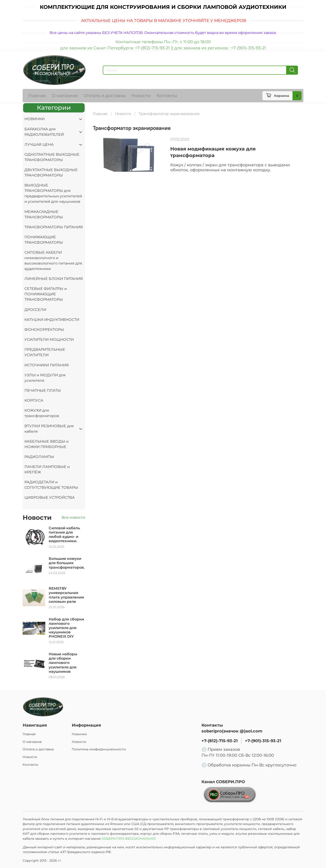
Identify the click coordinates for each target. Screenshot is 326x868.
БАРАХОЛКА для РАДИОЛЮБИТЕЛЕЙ (44, 132)
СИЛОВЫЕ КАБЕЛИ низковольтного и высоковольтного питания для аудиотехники (53, 261)
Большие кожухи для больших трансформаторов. (67, 563)
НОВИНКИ (35, 119)
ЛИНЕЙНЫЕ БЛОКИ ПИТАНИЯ (54, 279)
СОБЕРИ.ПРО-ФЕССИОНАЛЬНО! (129, 839)
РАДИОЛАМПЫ (39, 457)
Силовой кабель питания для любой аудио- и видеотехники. (64, 535)
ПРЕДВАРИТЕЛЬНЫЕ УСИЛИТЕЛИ (45, 352)
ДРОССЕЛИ (35, 310)
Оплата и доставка (105, 95)
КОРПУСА (34, 400)
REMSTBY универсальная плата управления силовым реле (66, 595)
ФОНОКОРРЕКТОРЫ (44, 330)
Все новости (73, 517)
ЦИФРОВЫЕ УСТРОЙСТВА (50, 497)
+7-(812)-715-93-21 (220, 741)
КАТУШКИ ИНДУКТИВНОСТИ (52, 320)
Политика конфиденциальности (99, 749)
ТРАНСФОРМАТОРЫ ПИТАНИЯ (54, 227)
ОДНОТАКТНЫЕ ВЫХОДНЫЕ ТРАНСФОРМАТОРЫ (52, 157)
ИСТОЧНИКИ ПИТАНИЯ (47, 365)
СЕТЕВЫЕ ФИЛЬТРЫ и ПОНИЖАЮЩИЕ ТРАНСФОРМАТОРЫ (46, 294)
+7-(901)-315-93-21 (263, 741)
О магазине (65, 95)
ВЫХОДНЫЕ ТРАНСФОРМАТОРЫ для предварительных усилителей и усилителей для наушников (53, 193)
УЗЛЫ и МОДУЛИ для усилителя (45, 378)
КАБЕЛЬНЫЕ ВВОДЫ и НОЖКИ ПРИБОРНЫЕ (47, 444)
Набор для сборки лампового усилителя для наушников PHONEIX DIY (66, 628)
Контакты (167, 95)
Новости (141, 95)
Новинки (79, 734)
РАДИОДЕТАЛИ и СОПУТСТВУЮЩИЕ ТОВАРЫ (51, 485)
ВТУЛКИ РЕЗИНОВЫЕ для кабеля (49, 429)
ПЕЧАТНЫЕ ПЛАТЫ (43, 390)
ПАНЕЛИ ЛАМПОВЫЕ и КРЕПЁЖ (47, 469)
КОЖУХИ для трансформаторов (42, 413)
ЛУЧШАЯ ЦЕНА (39, 144)
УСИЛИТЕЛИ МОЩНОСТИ (49, 340)
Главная (37, 95)
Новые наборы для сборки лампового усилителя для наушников (63, 663)
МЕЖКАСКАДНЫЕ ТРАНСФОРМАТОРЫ (44, 214)
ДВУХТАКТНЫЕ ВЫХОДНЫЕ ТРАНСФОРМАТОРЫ (51, 173)
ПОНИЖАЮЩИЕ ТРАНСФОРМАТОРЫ (44, 240)
